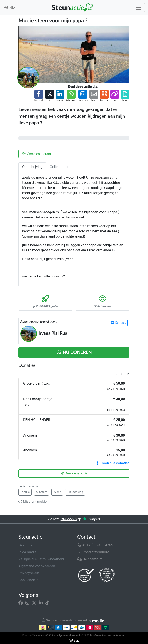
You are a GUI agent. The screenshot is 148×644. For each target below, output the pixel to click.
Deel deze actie (74, 473)
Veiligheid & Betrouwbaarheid (41, 559)
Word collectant (36, 154)
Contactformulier (93, 552)
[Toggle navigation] (139, 8)
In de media (28, 552)
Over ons (25, 545)
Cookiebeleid (29, 580)
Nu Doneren (74, 352)
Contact (118, 323)
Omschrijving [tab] (32, 167)
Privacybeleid (29, 573)
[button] (39, 96)
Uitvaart (41, 492)
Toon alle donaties (113, 463)
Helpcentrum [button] (90, 559)
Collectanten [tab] (60, 167)
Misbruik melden (34, 501)
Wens (57, 492)
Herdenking (75, 492)
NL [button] (12, 8)
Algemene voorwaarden (37, 566)
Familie (25, 492)
